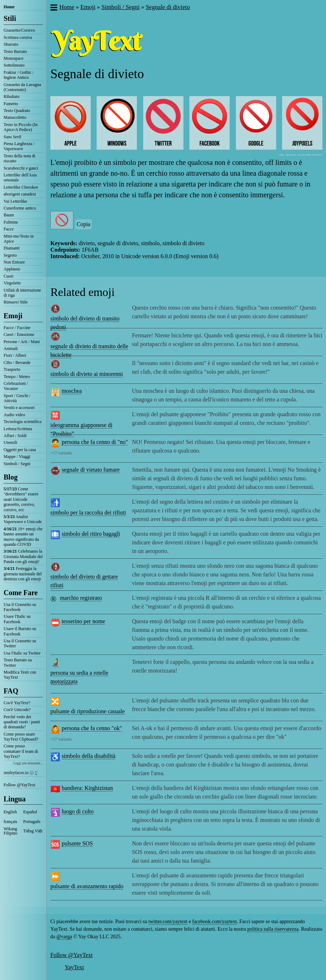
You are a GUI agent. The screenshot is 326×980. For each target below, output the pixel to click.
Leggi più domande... (28, 763)
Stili (10, 18)
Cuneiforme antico (20, 208)
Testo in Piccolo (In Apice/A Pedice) (21, 127)
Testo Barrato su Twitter (18, 662)
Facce (9, 229)
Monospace (13, 58)
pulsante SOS (77, 843)
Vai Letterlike (15, 201)
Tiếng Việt (33, 831)
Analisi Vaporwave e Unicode (23, 519)
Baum (9, 215)
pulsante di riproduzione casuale (88, 711)
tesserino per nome (83, 621)
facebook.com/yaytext (214, 921)
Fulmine (11, 222)
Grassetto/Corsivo (19, 30)
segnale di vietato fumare (90, 470)
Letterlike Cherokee (21, 187)
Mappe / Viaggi (17, 457)
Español (30, 812)
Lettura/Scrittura (18, 429)
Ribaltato (12, 96)
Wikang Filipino (10, 831)
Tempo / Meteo (17, 377)
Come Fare (21, 593)
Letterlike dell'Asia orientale (20, 177)
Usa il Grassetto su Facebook (20, 607)
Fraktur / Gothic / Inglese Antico (19, 75)
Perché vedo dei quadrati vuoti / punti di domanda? (22, 722)
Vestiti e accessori (19, 408)
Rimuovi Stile (16, 302)
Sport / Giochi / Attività (17, 398)
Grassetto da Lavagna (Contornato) (22, 87)
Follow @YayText (19, 785)
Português (32, 822)
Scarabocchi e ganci (21, 168)
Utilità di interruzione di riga (22, 293)
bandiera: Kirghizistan (87, 788)
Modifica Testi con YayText (20, 675)
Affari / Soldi (15, 436)
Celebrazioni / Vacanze (16, 386)
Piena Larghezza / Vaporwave (19, 146)
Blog (11, 477)
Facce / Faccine (17, 328)
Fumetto (11, 104)
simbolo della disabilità (88, 756)
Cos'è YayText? (17, 703)
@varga (64, 937)
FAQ (11, 691)
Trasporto (12, 369)
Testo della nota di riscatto (19, 158)
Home (9, 7)
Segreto (10, 255)
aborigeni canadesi (20, 194)
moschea (72, 391)
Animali (11, 349)
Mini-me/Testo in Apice (19, 239)
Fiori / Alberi (15, 355)
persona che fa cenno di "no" (95, 442)
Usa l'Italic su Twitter (22, 653)
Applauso (12, 269)
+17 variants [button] (61, 453)
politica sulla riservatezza (273, 929)
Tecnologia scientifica (22, 422)
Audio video (14, 415)
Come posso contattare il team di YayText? (21, 751)
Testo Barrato (15, 51)
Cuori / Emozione (19, 334)
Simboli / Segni (17, 464)
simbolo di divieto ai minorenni (87, 374)
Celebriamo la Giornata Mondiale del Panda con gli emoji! (23, 556)
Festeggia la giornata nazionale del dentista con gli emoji (23, 574)
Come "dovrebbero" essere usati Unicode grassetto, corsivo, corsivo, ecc (21, 499)
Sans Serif (12, 137)
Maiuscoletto (15, 117)
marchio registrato (81, 598)
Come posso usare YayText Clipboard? (21, 737)
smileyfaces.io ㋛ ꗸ (21, 773)
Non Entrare (14, 262)
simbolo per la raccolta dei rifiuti (88, 513)
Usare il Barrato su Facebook (20, 631)
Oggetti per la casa (20, 450)
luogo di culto (78, 811)
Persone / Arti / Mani (22, 342)
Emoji (13, 316)
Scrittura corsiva (18, 37)
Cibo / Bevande (17, 363)
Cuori (8, 276)
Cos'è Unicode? (17, 710)
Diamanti (12, 248)
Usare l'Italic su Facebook (17, 619)
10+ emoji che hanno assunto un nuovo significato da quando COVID (23, 537)
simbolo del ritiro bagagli (91, 534)
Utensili (10, 442)
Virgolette (12, 283)
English (10, 812)
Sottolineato (14, 65)
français (10, 822)
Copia (83, 224)
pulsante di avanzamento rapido (87, 886)
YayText (74, 967)
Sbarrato (11, 44)
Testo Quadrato (17, 111)
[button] (53, 8)
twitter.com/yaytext (168, 921)
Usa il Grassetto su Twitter (20, 643)
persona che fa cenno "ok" (92, 728)
